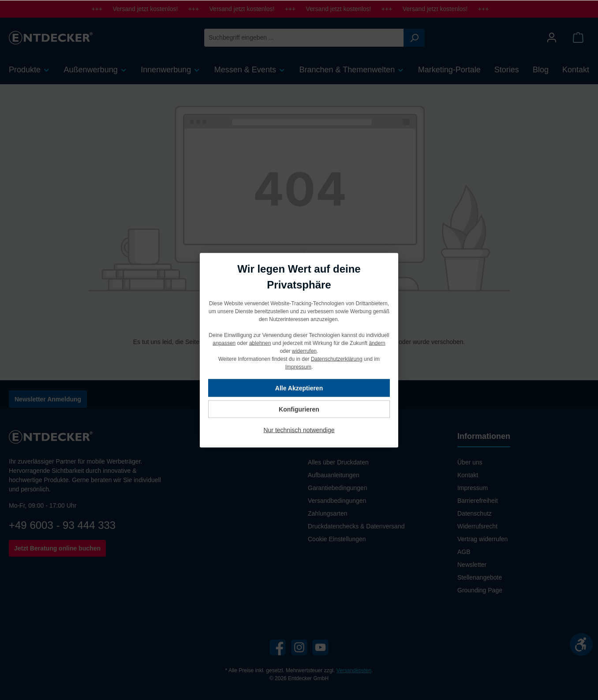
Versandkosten (354, 670)
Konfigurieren (299, 409)
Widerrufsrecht (477, 526)
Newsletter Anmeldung (48, 399)
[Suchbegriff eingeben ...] (304, 38)
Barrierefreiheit (478, 501)
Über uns (470, 462)
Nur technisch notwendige (299, 430)
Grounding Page (480, 590)
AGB (464, 552)
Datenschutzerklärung (337, 359)
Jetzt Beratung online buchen (57, 548)
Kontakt (468, 475)
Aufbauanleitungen (334, 475)
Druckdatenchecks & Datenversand (356, 526)
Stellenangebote (480, 577)
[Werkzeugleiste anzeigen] (581, 644)
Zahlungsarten (328, 513)
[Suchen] (414, 38)
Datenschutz (475, 513)
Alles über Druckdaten (338, 462)
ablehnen (260, 343)
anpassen (224, 343)
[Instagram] (299, 647)
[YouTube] (320, 647)
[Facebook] (278, 647)
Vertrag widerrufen (482, 539)
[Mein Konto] (552, 38)
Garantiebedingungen (338, 488)
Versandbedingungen (337, 501)
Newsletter (472, 565)
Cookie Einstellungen (337, 539)
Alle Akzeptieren (299, 388)
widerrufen (304, 351)
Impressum (473, 488)
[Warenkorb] (578, 38)
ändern (377, 343)
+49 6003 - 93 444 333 (62, 525)
